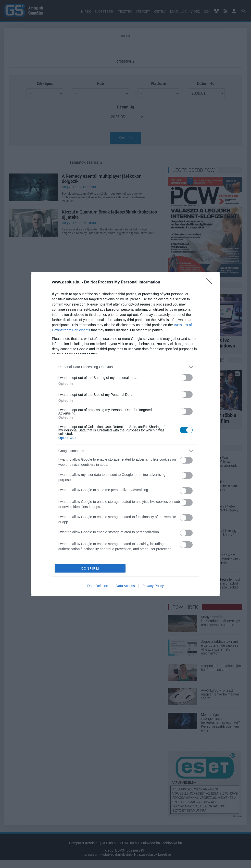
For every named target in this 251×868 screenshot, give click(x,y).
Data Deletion (98, 586)
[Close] (210, 282)
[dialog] (125, 434)
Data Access (125, 586)
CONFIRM (90, 568)
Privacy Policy (153, 586)
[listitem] (125, 367)
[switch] (186, 378)
